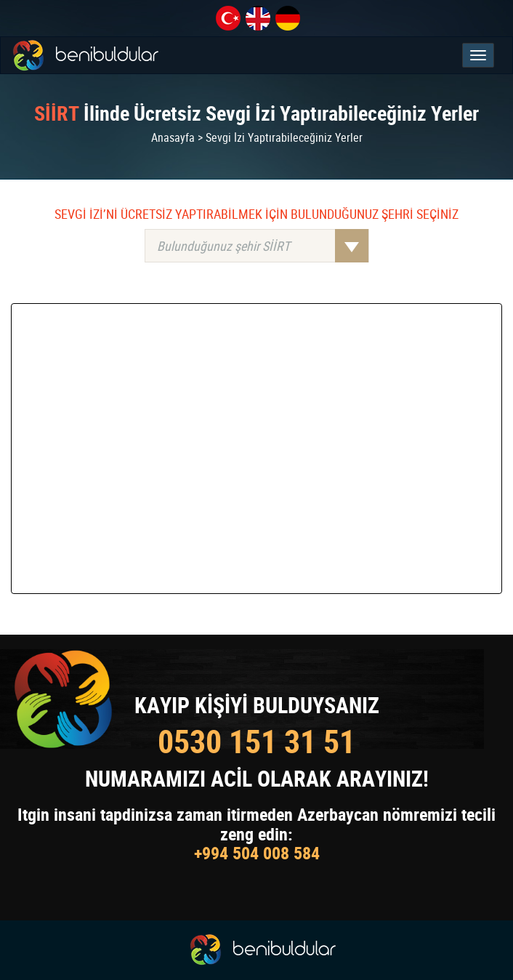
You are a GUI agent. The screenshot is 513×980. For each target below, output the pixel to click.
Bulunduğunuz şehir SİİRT (263, 246)
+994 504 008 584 (257, 853)
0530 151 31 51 (256, 741)
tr (228, 18)
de (288, 18)
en (258, 18)
